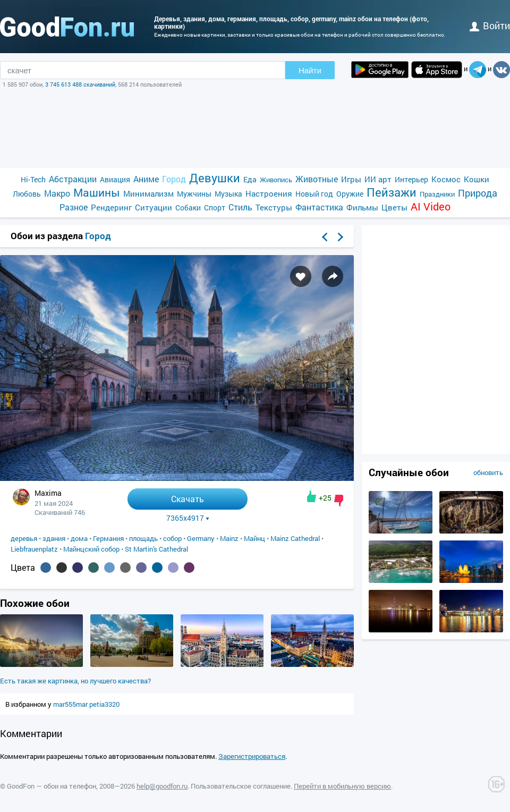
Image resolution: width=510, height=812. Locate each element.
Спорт (215, 208)
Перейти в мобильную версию (342, 786)
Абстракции (73, 179)
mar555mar (71, 704)
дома (79, 538)
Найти (310, 70)
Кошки (477, 179)
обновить (488, 472)
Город (174, 179)
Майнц (254, 538)
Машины (97, 193)
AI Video (431, 206)
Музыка (228, 194)
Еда (250, 179)
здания (54, 538)
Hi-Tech (33, 179)
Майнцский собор (91, 549)
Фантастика (319, 207)
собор (172, 538)
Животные (317, 179)
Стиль (240, 207)
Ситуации (154, 207)
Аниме (146, 179)
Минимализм (148, 193)
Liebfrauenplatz (34, 549)
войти (490, 26)
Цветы (394, 207)
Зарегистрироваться (252, 756)
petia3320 (104, 704)
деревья (24, 538)
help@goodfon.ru (162, 786)
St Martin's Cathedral (156, 549)
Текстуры (274, 207)
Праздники (437, 194)
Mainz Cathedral (295, 538)
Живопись (276, 180)
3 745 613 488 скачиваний (80, 84)
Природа (478, 193)
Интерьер (411, 179)
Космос (446, 179)
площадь (143, 538)
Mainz (229, 538)
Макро (57, 193)
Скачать (188, 499)
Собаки (188, 208)
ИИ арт (378, 179)
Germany (201, 538)
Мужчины (194, 194)
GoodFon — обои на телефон (52, 786)
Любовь (27, 194)
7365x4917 (188, 518)
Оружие (350, 194)
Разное (74, 207)
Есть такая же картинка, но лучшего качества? (75, 681)
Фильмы (362, 207)
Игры (351, 179)
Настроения (269, 193)
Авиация (115, 179)
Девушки (215, 178)
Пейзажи (392, 192)
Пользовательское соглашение (241, 786)
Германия (108, 538)
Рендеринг (111, 207)
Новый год (314, 194)
